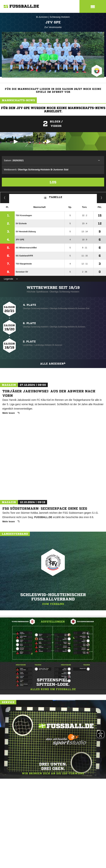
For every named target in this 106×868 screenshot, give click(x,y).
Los (53, 182)
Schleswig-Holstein (60, 17)
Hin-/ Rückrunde (102, 198)
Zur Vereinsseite (53, 27)
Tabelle (53, 197)
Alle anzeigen (53, 363)
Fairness (5, 198)
